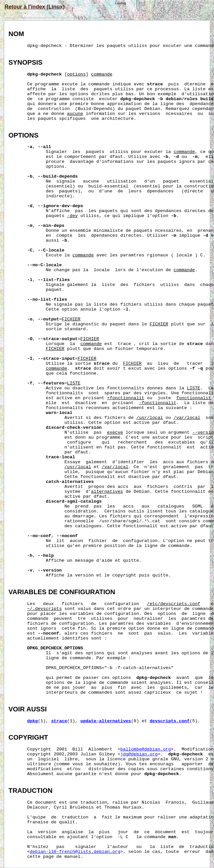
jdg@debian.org (139, 754)
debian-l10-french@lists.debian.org (75, 852)
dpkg (33, 721)
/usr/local (150, 418)
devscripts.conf (170, 721)
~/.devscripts (45, 609)
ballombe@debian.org (146, 749)
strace (59, 721)
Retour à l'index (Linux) (35, 7)
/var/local (187, 418)
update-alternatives (106, 721)
